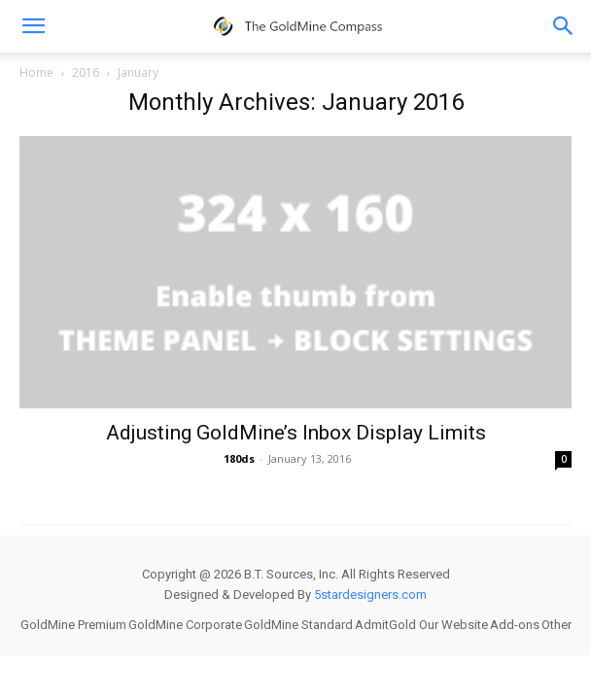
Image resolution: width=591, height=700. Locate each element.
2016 (86, 72)
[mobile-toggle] (33, 26)
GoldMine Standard (298, 625)
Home (36, 72)
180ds (239, 458)
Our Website (453, 625)
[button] (564, 26)
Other (556, 625)
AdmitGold (385, 625)
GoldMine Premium (73, 625)
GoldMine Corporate (185, 625)
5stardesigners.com (370, 595)
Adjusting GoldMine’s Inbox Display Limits (296, 433)
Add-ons (515, 625)
